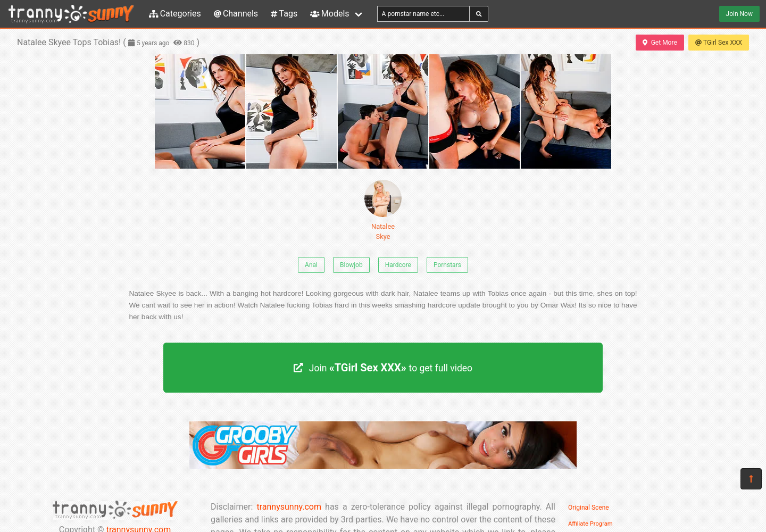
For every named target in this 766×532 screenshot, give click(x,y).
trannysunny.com (289, 507)
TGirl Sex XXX (719, 43)
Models (330, 14)
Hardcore (398, 265)
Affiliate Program (590, 524)
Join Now (739, 14)
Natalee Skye (383, 210)
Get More (660, 43)
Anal (311, 265)
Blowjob (351, 265)
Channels (236, 14)
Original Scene (589, 508)
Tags (284, 14)
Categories (175, 14)
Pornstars (447, 265)
